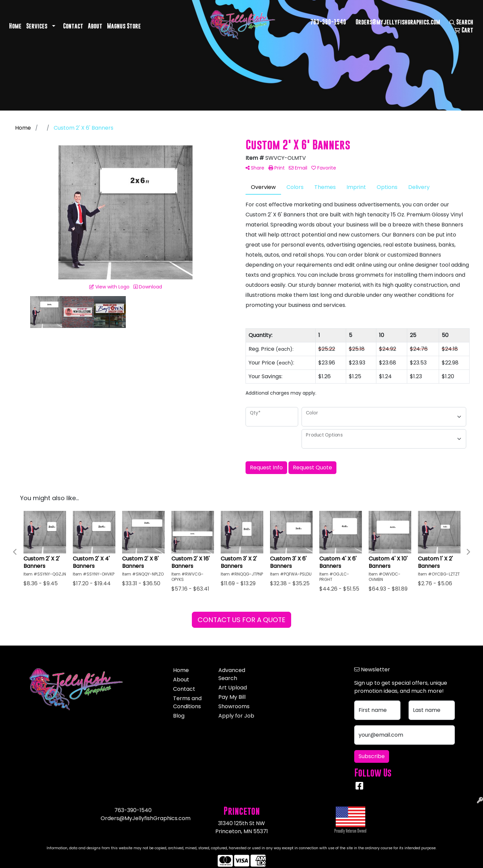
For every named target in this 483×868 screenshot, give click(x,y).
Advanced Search (232, 674)
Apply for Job (236, 716)
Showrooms (234, 706)
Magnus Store (124, 26)
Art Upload (233, 688)
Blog (179, 716)
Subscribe (372, 756)
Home (15, 26)
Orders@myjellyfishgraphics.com (398, 22)
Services (37, 26)
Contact (73, 26)
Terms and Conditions (187, 702)
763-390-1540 (328, 22)
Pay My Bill (232, 697)
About (95, 26)
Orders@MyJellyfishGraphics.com (146, 818)
